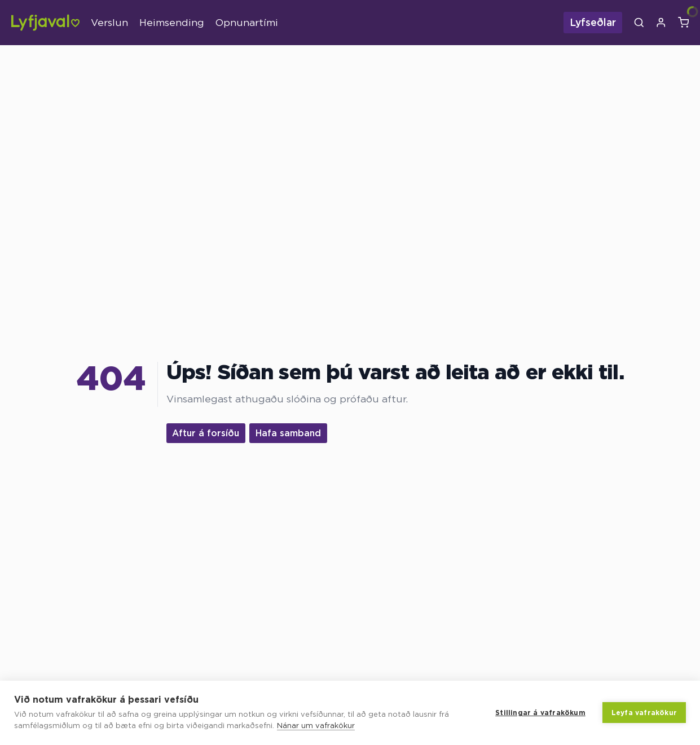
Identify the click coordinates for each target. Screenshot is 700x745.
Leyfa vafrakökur (644, 713)
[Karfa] (684, 23)
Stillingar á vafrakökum (540, 713)
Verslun (109, 22)
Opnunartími (247, 22)
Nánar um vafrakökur (316, 726)
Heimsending (172, 22)
